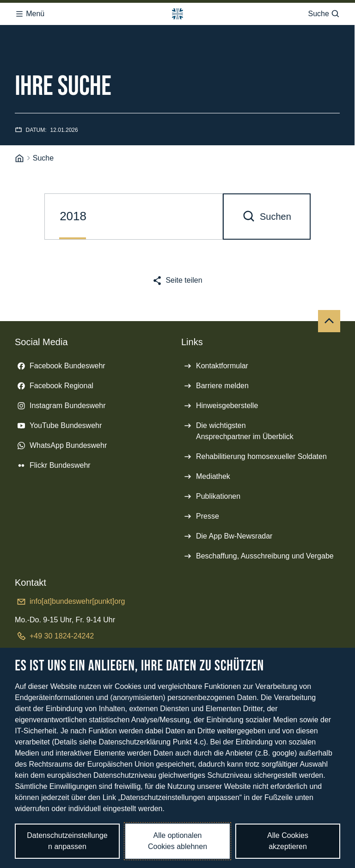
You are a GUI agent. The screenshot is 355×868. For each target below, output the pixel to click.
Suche (324, 14)
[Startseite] (19, 158)
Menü (30, 14)
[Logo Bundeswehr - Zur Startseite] (177, 14)
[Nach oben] (329, 321)
